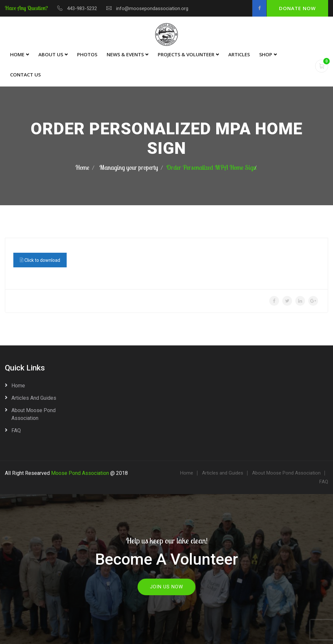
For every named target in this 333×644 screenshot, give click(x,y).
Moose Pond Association (80, 473)
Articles (239, 54)
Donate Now (297, 8)
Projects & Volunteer (186, 54)
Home (17, 54)
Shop (266, 54)
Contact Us (25, 74)
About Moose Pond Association (33, 414)
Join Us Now (166, 587)
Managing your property (129, 167)
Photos (87, 54)
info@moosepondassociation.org (152, 8)
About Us (51, 54)
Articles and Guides (34, 398)
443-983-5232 (82, 8)
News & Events (125, 54)
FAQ (16, 430)
